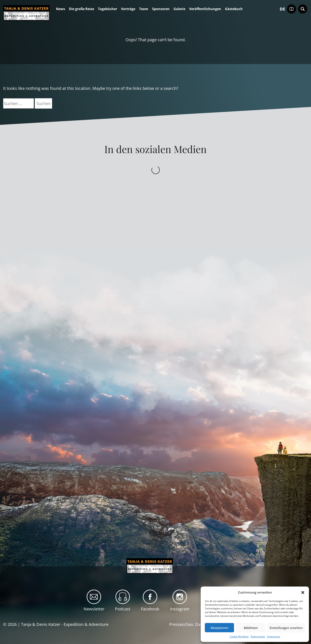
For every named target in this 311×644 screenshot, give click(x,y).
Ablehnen (251, 628)
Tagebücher (108, 9)
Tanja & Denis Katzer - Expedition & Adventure (65, 624)
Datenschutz (258, 636)
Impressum (274, 636)
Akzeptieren (219, 628)
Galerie (179, 9)
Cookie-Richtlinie (239, 636)
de (282, 9)
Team (144, 9)
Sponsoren (161, 9)
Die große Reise (82, 9)
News (61, 9)
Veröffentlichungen (205, 9)
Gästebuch (234, 9)
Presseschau (181, 624)
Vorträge (128, 9)
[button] (303, 592)
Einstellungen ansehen (286, 628)
